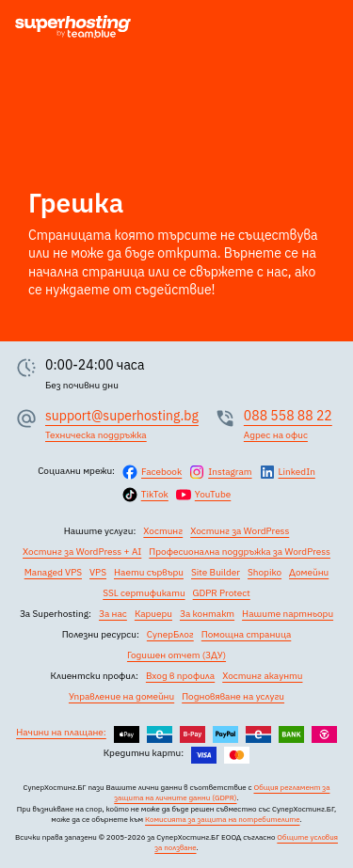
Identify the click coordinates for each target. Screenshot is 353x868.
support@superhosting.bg (122, 416)
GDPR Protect (222, 593)
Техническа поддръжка (96, 435)
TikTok (155, 494)
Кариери (153, 614)
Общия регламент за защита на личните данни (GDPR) (222, 792)
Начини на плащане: (61, 732)
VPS (98, 572)
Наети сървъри (149, 572)
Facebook (161, 472)
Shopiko (265, 572)
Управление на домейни (121, 696)
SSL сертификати (144, 593)
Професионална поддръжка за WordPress (240, 552)
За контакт (207, 614)
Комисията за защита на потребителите (222, 819)
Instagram (230, 472)
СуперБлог (170, 634)
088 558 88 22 (288, 416)
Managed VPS (53, 572)
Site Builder (216, 572)
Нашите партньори (288, 614)
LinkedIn (297, 472)
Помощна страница (247, 634)
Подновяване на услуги (233, 696)
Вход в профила (180, 676)
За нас (113, 614)
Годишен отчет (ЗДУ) (176, 655)
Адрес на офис (276, 435)
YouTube (213, 494)
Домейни (309, 572)
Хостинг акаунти (262, 676)
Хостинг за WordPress (240, 531)
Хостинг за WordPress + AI (82, 552)
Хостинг (163, 531)
